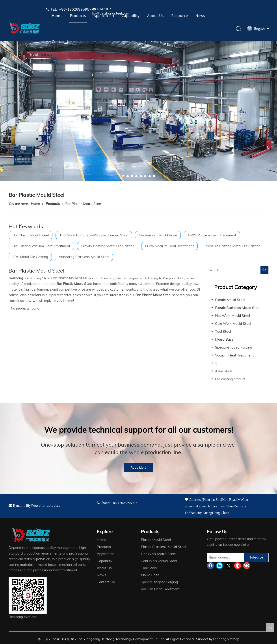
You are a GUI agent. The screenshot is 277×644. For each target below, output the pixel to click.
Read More (139, 468)
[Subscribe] (256, 557)
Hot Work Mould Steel (232, 316)
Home (57, 16)
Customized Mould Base (158, 235)
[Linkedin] (219, 566)
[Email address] (225, 557)
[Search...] (234, 270)
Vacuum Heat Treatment (234, 355)
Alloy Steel (224, 371)
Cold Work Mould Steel (233, 323)
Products (78, 16)
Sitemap (233, 639)
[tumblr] (238, 566)
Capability (131, 16)
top (270, 627)
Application (104, 16)
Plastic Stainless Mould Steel (238, 308)
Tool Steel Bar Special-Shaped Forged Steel (94, 235)
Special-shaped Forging (234, 347)
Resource (180, 16)
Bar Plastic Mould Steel (31, 235)
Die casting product (230, 379)
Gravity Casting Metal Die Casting (108, 246)
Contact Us (62, 42)
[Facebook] (210, 566)
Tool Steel (223, 331)
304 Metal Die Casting (30, 257)
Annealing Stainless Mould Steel (84, 257)
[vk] (247, 566)
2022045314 (58, 639)
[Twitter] (229, 566)
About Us (155, 16)
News (200, 16)
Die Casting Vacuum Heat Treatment (41, 246)
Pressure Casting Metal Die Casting (232, 246)
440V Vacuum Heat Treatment (212, 235)
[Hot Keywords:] (264, 270)
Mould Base (224, 339)
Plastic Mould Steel (230, 300)
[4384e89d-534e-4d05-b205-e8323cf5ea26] (28, 595)
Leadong (220, 639)
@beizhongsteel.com (47, 505)
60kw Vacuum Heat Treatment (169, 246)
